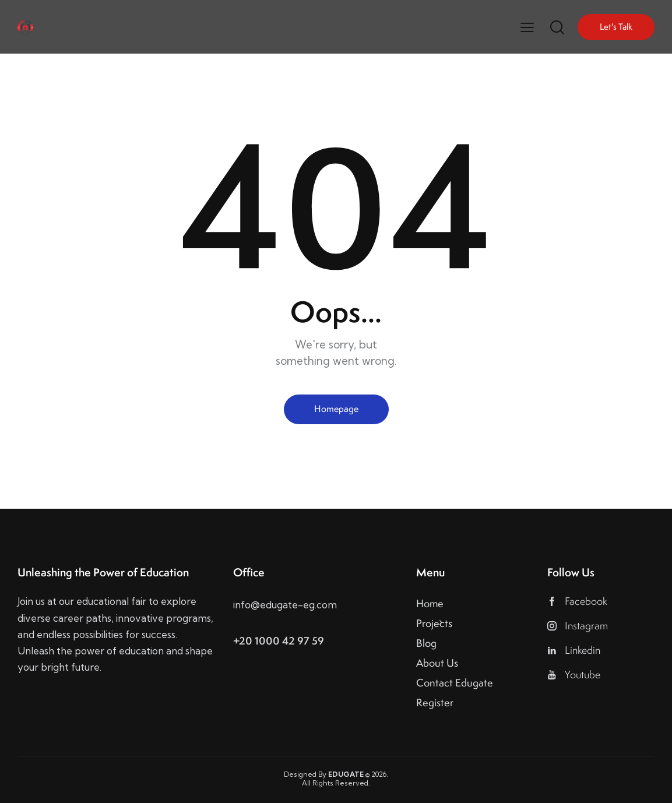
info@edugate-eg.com (285, 605)
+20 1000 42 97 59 (279, 641)
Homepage (336, 409)
